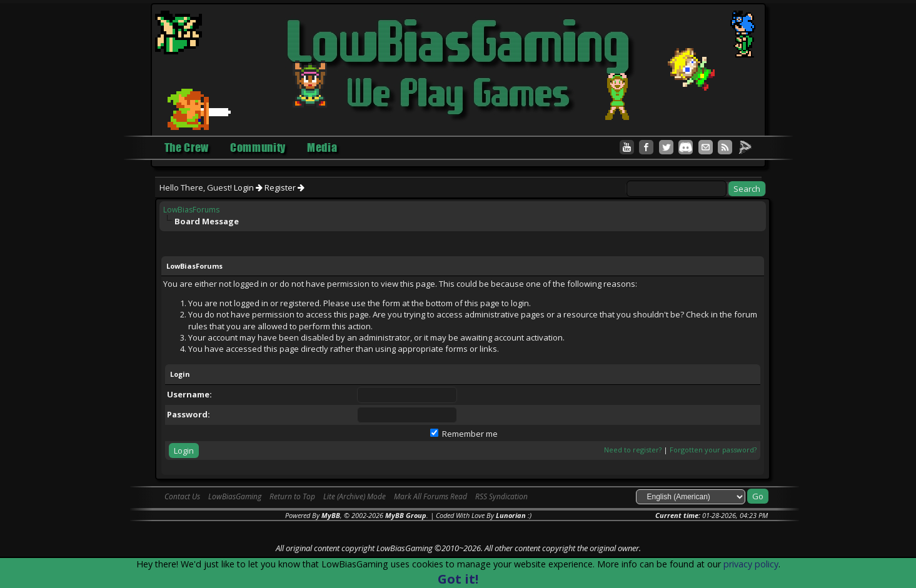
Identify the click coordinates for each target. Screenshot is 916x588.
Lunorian (511, 515)
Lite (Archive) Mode (355, 496)
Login (248, 187)
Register (284, 187)
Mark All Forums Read (430, 496)
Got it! (458, 579)
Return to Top (292, 496)
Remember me (464, 434)
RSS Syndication (501, 496)
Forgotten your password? (713, 450)
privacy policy (751, 564)
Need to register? (633, 450)
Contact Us (182, 496)
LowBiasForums (191, 210)
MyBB (331, 515)
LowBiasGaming (235, 496)
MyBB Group (406, 515)
